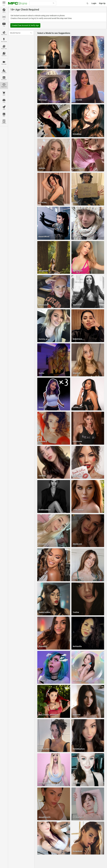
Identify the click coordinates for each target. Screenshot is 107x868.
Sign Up (102, 3)
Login (94, 3)
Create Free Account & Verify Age (25, 25)
